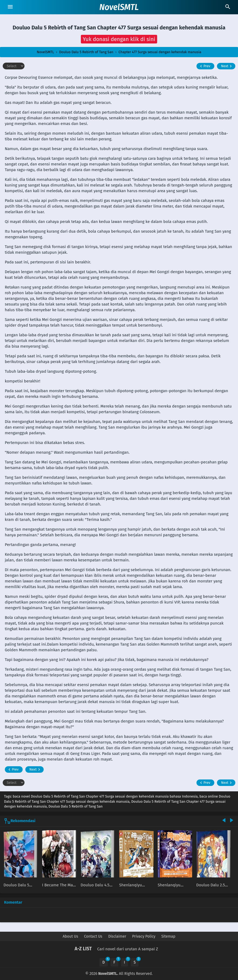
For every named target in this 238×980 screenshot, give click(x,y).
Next (227, 66)
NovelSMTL (119, 7)
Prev (204, 66)
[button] (119, 39)
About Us (70, 936)
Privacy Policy (144, 936)
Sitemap (168, 936)
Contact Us (93, 936)
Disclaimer (117, 936)
